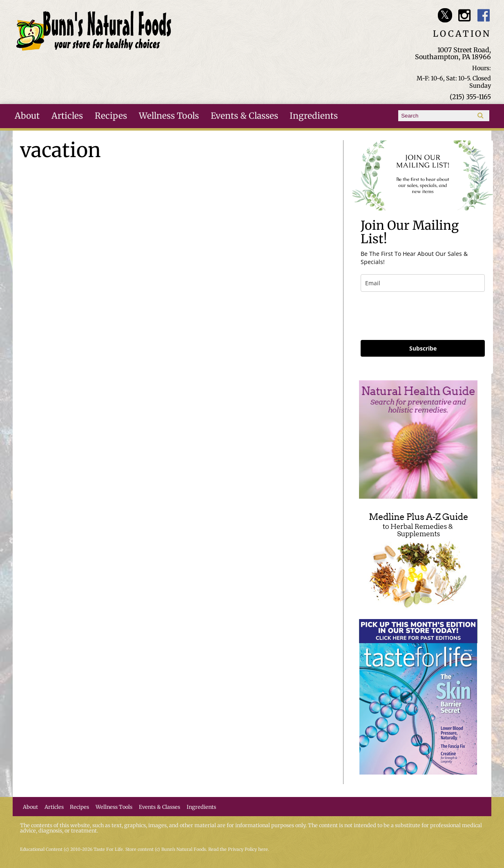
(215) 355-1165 (470, 97)
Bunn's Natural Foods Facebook (484, 15)
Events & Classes (244, 116)
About (27, 116)
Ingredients (314, 116)
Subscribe (423, 348)
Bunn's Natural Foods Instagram (464, 15)
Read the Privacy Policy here (238, 849)
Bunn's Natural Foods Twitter (445, 15)
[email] (423, 283)
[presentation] (423, 316)
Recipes (111, 116)
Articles (67, 116)
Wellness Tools (169, 116)
